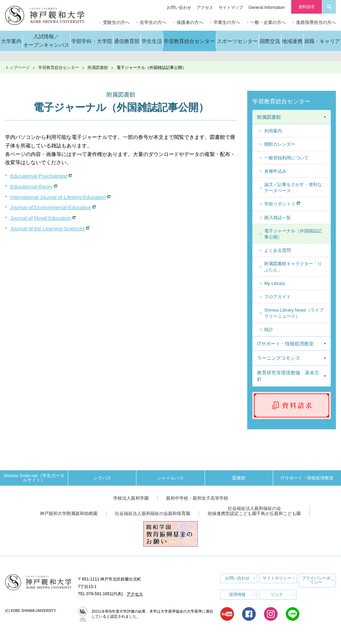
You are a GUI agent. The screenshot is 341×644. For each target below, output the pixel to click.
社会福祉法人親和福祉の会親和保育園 (153, 513)
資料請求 (307, 7)
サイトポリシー (277, 578)
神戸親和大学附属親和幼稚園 (69, 513)
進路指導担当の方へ (316, 22)
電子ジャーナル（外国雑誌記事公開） (293, 234)
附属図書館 (98, 68)
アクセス (205, 8)
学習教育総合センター (59, 68)
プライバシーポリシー (316, 580)
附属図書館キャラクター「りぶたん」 (293, 267)
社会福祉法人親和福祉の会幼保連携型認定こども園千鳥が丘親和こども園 (254, 511)
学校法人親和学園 (131, 498)
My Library (275, 283)
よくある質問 (278, 250)
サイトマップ (231, 8)
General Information (267, 8)
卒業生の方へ (227, 22)
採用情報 (237, 594)
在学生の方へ (153, 22)
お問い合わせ (179, 8)
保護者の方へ (190, 22)
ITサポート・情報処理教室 (285, 344)
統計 (269, 330)
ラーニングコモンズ (279, 358)
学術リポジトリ (280, 204)
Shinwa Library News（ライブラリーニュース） (294, 313)
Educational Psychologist (39, 176)
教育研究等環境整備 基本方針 (288, 376)
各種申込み (275, 171)
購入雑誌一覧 (278, 218)
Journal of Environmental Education (51, 207)
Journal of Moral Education (41, 218)
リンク (277, 594)
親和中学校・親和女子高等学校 (197, 498)
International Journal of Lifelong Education (58, 197)
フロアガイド (278, 297)
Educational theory (31, 187)
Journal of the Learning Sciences (47, 228)
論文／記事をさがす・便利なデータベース (293, 188)
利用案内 (273, 131)
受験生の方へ (116, 22)
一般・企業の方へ (268, 22)
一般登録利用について (286, 158)
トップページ (17, 68)
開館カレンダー (280, 144)
